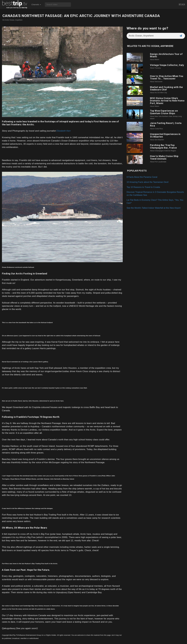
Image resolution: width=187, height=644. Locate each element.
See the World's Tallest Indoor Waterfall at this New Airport (154, 208)
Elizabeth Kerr (64, 131)
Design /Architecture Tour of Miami (166, 55)
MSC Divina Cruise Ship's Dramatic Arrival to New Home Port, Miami (167, 101)
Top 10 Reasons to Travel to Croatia (143, 187)
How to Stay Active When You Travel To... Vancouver (167, 77)
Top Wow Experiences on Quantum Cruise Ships (164, 112)
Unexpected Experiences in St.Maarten (165, 135)
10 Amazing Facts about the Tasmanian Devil (148, 182)
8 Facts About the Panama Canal (142, 177)
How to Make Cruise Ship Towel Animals (164, 157)
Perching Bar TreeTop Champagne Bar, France (163, 146)
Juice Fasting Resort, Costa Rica (166, 124)
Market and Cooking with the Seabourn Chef (166, 88)
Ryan (182, 5)
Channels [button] (36, 5)
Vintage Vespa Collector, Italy (167, 65)
